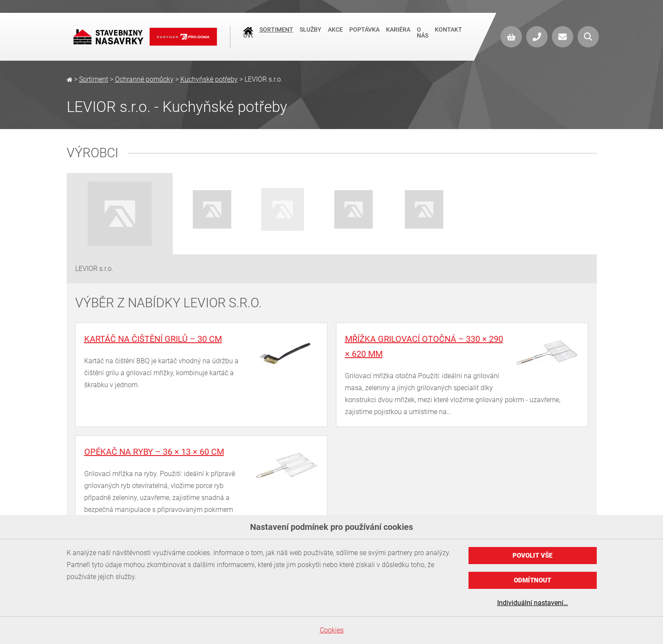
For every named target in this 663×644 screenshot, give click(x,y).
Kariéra (398, 34)
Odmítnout (532, 580)
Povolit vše (532, 556)
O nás (423, 37)
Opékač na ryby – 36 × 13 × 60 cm (154, 452)
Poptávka (364, 34)
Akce (335, 34)
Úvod (248, 35)
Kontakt (448, 34)
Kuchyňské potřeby (209, 79)
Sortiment (276, 34)
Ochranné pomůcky (144, 79)
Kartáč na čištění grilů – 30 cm (153, 339)
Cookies (332, 630)
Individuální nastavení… (533, 603)
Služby (311, 34)
